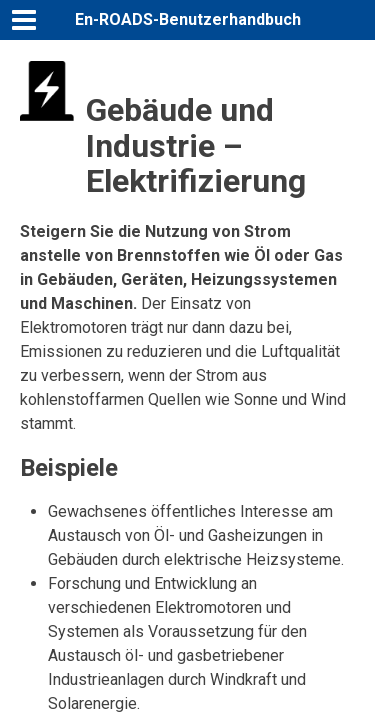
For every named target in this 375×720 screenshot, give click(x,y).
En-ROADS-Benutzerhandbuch (188, 19)
